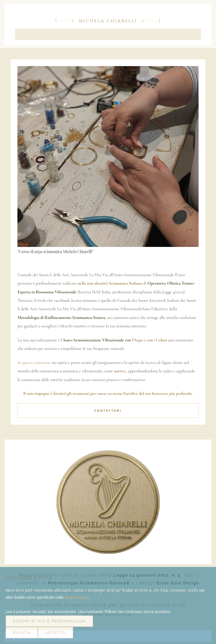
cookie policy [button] (76, 597)
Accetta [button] (56, 633)
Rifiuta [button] (22, 633)
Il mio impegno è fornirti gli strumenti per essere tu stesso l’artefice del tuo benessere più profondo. (108, 393)
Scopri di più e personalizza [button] (49, 621)
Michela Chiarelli (108, 21)
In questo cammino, (34, 362)
